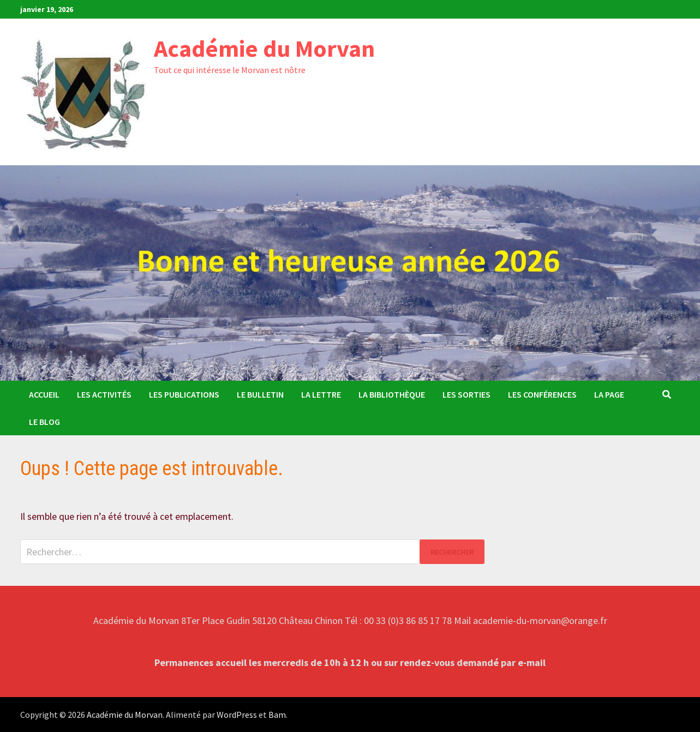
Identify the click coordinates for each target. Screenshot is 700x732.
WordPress (237, 715)
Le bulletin (260, 394)
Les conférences (542, 394)
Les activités (104, 394)
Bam (277, 715)
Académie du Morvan (264, 48)
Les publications (184, 394)
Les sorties (466, 394)
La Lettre (321, 394)
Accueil (44, 394)
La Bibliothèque (392, 394)
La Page (609, 394)
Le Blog (44, 422)
